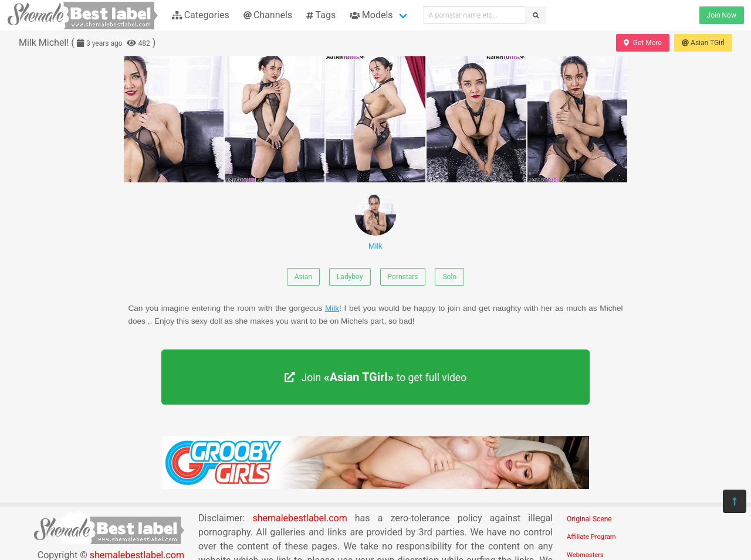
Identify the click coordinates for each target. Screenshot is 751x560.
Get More (642, 43)
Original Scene (589, 519)
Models (371, 15)
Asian (303, 277)
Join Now (722, 15)
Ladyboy (350, 277)
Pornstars (403, 277)
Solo (449, 277)
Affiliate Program (591, 537)
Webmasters (585, 555)
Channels (268, 15)
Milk (375, 223)
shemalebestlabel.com (300, 518)
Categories (201, 15)
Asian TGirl (703, 43)
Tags (321, 15)
